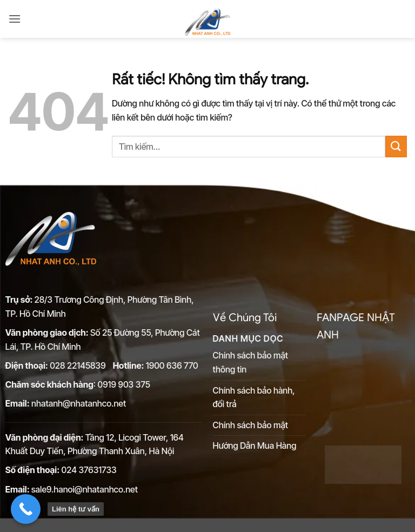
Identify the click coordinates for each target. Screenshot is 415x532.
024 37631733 (89, 470)
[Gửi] (396, 146)
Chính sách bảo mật (251, 425)
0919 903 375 (123, 384)
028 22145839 (79, 365)
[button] (15, 19)
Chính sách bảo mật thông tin (251, 362)
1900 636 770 (172, 365)
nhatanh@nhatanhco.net (79, 403)
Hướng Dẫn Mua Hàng (255, 445)
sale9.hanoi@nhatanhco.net (85, 489)
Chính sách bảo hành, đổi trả (254, 397)
